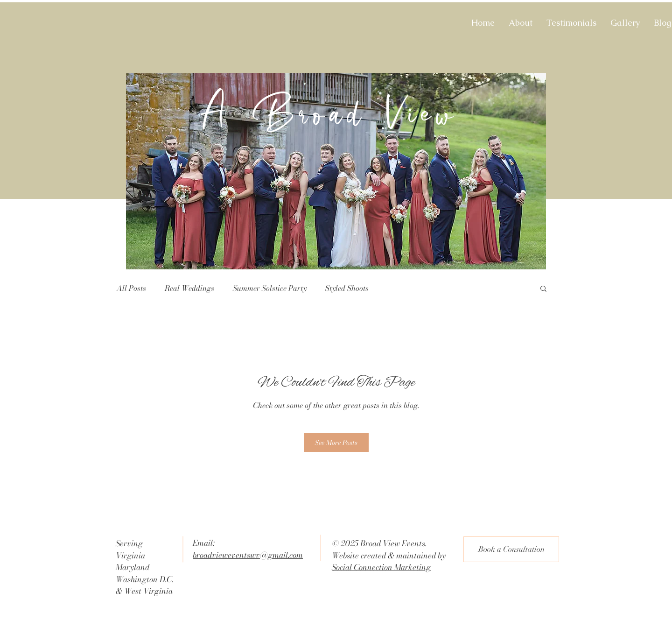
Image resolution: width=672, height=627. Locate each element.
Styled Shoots (347, 288)
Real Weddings (189, 288)
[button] (543, 289)
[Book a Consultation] (511, 549)
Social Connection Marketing (381, 567)
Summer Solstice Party (270, 288)
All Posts (131, 288)
